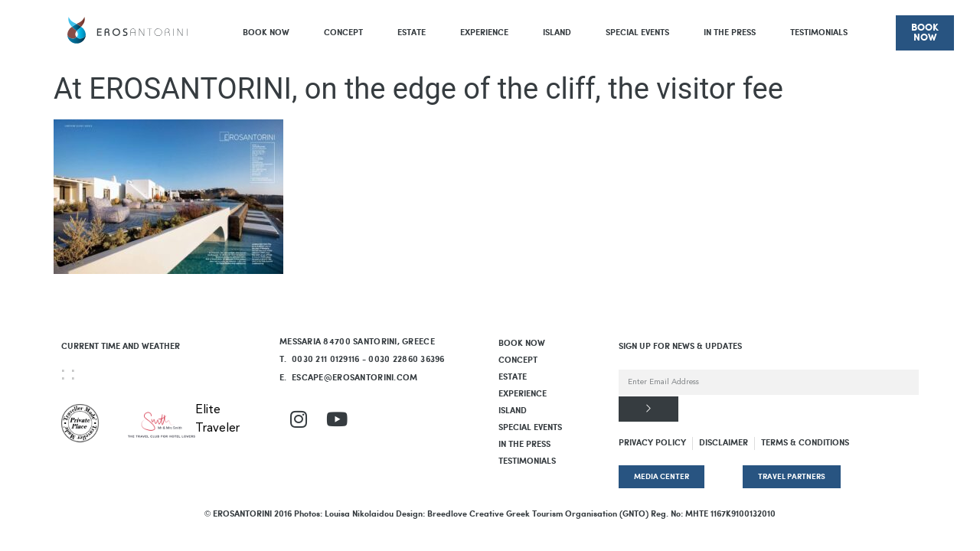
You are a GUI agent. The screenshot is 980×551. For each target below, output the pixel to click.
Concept (343, 33)
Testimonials (819, 33)
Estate (412, 33)
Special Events (637, 33)
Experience (484, 33)
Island (557, 33)
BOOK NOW (266, 33)
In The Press (730, 33)
